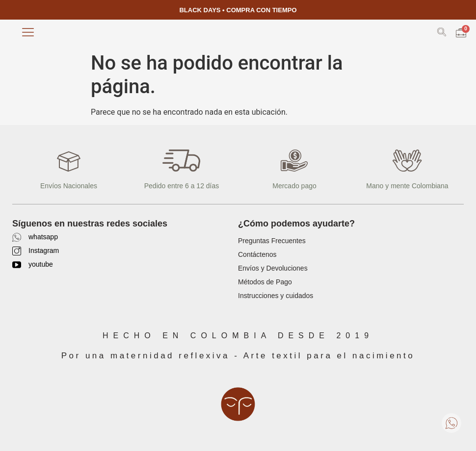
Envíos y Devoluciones (273, 268)
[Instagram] (17, 251)
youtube (41, 264)
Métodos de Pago (265, 282)
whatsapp (43, 237)
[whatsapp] (17, 237)
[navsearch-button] (442, 34)
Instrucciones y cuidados (276, 296)
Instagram (44, 251)
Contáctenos (257, 254)
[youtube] (17, 265)
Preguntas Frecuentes (272, 241)
